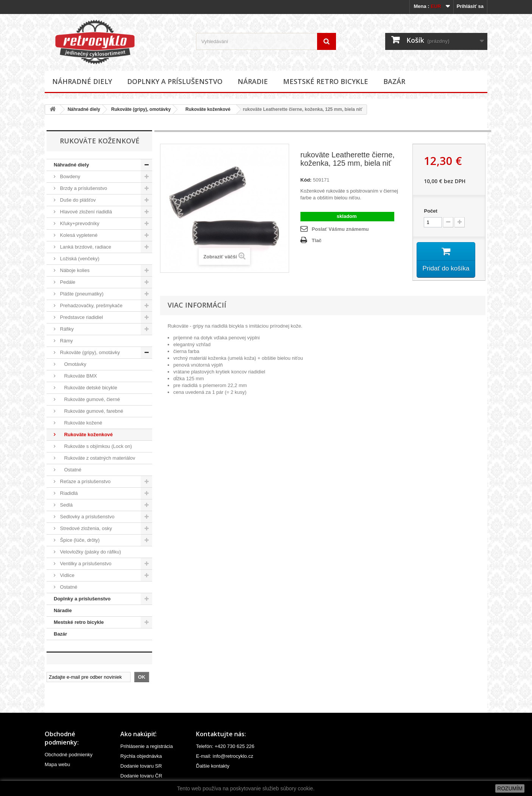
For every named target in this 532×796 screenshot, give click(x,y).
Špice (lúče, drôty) (79, 540)
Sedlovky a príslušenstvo (86, 517)
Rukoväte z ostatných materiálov (97, 458)
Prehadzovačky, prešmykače (91, 305)
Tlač (317, 240)
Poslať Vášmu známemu (340, 229)
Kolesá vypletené (78, 235)
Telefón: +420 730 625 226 (225, 746)
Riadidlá (68, 493)
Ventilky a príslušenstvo (85, 564)
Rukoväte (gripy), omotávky (141, 109)
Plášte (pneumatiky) (81, 294)
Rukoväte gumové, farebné (91, 411)
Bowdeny (69, 176)
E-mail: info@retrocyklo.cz (225, 756)
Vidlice (67, 575)
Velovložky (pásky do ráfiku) (90, 552)
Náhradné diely (82, 81)
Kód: (306, 180)
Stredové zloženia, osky (85, 528)
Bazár (394, 81)
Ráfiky (66, 329)
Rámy (66, 341)
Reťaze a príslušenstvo (85, 481)
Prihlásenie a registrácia (147, 746)
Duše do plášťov (77, 200)
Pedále (67, 282)
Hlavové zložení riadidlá (85, 212)
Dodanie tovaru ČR (141, 776)
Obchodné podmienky (68, 755)
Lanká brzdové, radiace (85, 247)
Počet (430, 211)
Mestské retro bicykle (326, 81)
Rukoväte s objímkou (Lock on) (95, 446)
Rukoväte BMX (78, 376)
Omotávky (72, 364)
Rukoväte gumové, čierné (89, 399)
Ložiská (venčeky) (79, 259)
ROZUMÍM (510, 788)
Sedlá (66, 505)
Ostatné (70, 470)
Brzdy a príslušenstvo (83, 188)
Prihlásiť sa (470, 6)
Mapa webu (57, 764)
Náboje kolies (74, 270)
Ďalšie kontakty (213, 766)
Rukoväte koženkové (206, 109)
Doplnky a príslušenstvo (175, 81)
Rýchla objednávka (141, 756)
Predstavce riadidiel (81, 317)
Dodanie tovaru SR (141, 766)
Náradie (253, 81)
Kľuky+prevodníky (79, 223)
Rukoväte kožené (80, 423)
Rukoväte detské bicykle (88, 388)
